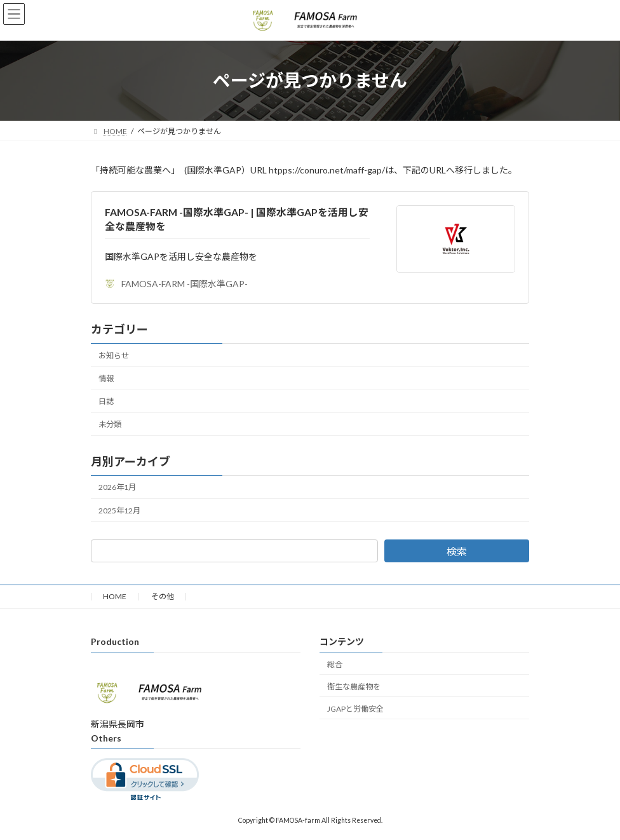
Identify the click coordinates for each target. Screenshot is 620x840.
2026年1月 (117, 488)
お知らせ (114, 356)
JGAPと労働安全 (355, 709)
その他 (163, 596)
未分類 (110, 424)
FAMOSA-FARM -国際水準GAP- (176, 284)
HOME (115, 596)
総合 (335, 664)
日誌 (106, 401)
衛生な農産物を (354, 687)
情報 (106, 378)
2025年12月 (119, 511)
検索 (457, 551)
